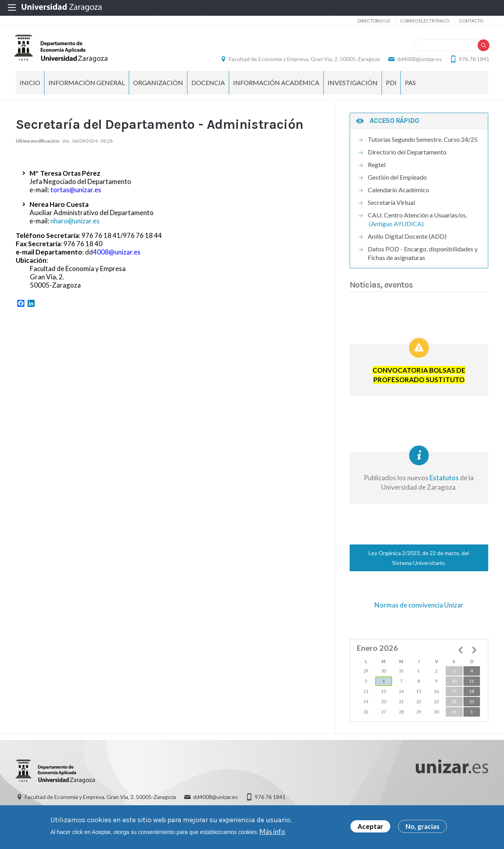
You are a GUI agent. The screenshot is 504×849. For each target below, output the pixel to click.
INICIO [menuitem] (30, 87)
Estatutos (444, 482)
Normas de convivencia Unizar (419, 610)
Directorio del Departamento (407, 157)
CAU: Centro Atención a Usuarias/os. (417, 220)
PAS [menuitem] (410, 87)
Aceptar (370, 826)
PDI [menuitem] (391, 87)
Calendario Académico (398, 194)
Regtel (377, 169)
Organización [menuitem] (158, 87)
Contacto (471, 21)
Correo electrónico (425, 21)
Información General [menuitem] (87, 87)
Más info (272, 831)
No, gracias (422, 826)
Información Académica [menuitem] (276, 87)
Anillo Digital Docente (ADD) (407, 241)
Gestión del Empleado (397, 182)
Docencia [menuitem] (208, 87)
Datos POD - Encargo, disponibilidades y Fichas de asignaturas (423, 258)
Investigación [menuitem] (353, 87)
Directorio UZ (374, 21)
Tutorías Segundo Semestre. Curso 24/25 (423, 144)
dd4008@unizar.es (418, 61)
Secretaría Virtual (391, 207)
